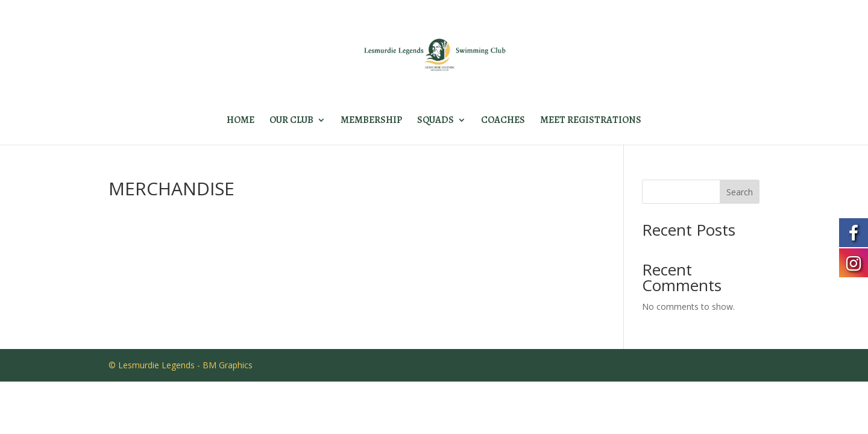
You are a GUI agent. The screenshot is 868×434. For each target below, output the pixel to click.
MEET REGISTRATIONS (591, 121)
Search (740, 192)
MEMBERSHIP (371, 121)
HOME (241, 121)
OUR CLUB (291, 121)
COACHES (503, 121)
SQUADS (436, 121)
